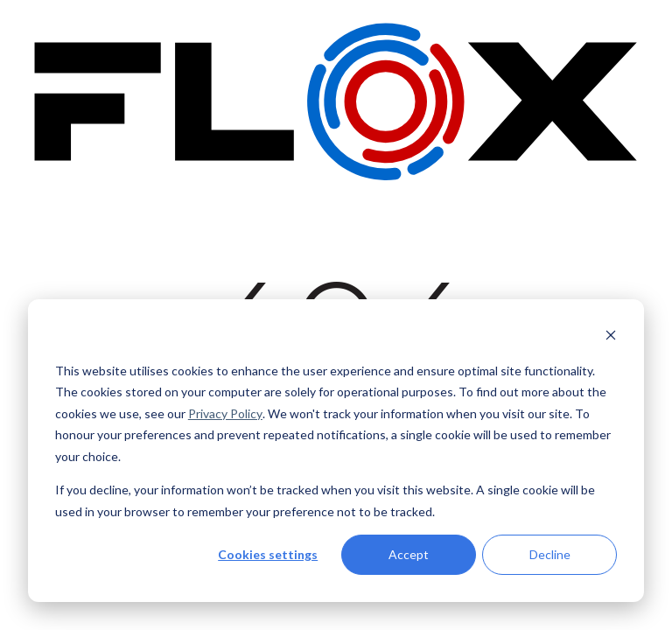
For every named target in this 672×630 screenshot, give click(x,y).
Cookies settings (268, 554)
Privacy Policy (225, 413)
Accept (409, 554)
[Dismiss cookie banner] (611, 337)
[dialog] (336, 451)
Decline (550, 554)
